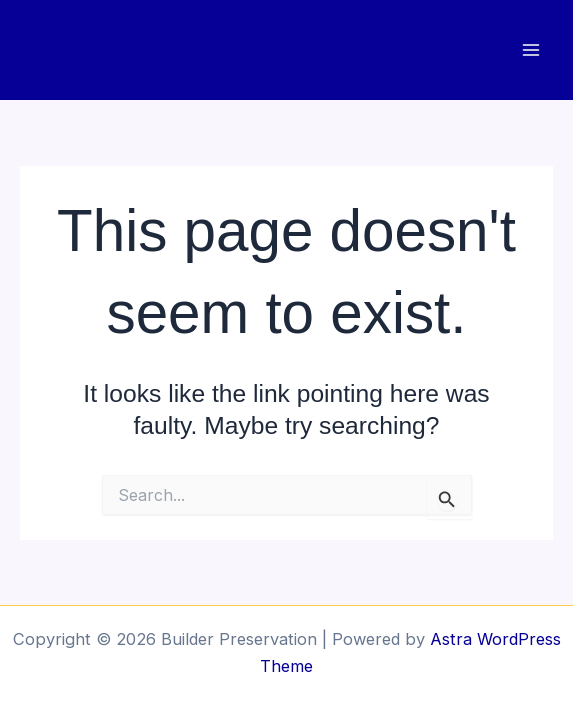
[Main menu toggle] (530, 50)
